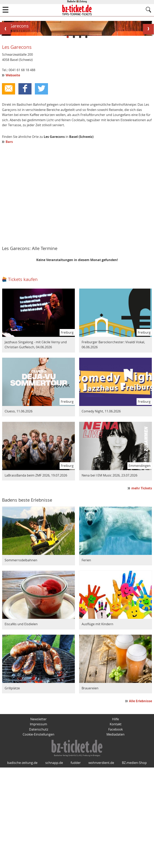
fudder (76, 863)
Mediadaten (115, 830)
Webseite (13, 170)
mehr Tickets (142, 583)
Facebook (115, 824)
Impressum (38, 819)
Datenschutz (39, 824)
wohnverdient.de (101, 863)
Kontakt (116, 819)
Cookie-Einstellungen (38, 830)
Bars (9, 237)
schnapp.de (54, 863)
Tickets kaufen (23, 374)
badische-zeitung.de (22, 863)
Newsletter (38, 814)
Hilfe (115, 814)
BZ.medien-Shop (134, 863)
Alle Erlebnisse (140, 796)
